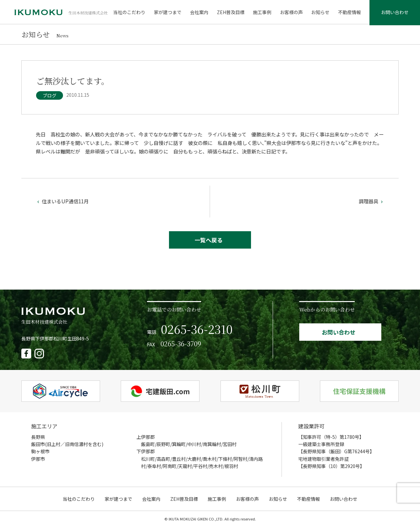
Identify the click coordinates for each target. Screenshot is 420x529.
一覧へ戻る (209, 242)
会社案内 (200, 13)
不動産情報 (349, 13)
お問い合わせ (394, 13)
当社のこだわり (131, 13)
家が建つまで (169, 13)
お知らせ (320, 13)
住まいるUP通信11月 (62, 203)
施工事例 (262, 13)
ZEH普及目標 (231, 13)
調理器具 (371, 203)
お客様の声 (291, 13)
